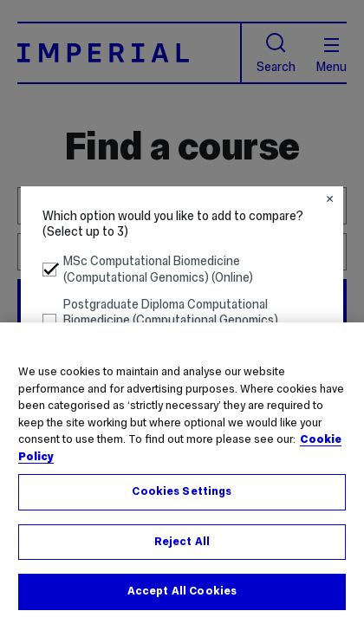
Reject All (182, 542)
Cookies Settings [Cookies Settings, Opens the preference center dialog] (182, 491)
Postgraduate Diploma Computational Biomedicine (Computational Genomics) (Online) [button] (161, 321)
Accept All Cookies (182, 591)
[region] (182, 473)
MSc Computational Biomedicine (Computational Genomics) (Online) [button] (148, 269)
